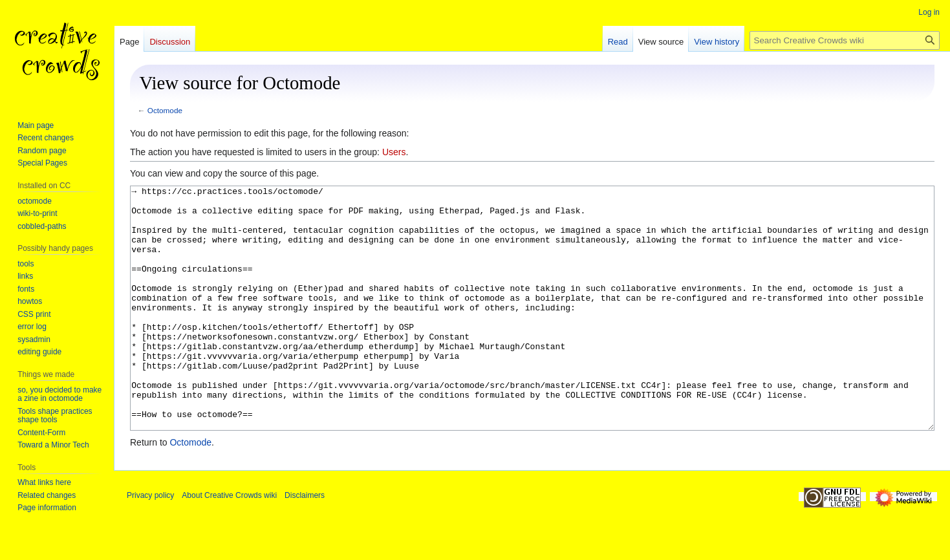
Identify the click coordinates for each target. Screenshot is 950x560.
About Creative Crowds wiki (229, 544)
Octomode (165, 110)
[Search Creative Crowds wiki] (845, 40)
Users (394, 152)
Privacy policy (150, 544)
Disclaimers (305, 544)
